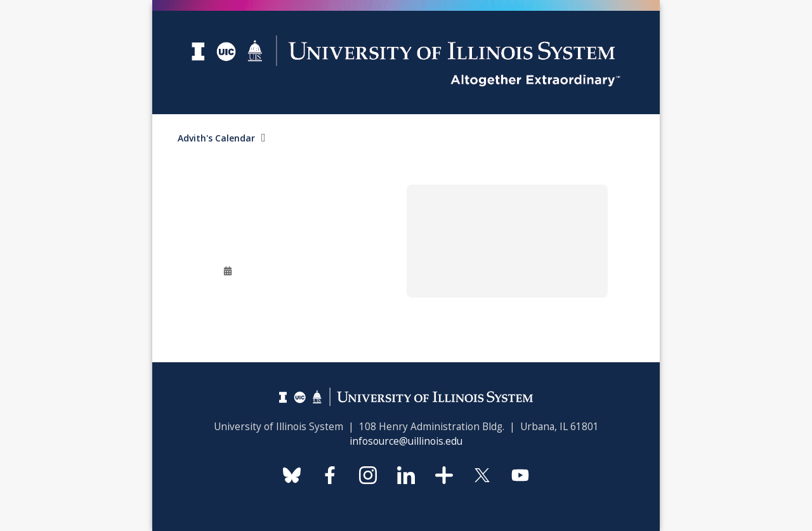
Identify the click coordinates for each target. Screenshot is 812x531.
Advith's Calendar (216, 138)
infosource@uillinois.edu (406, 441)
